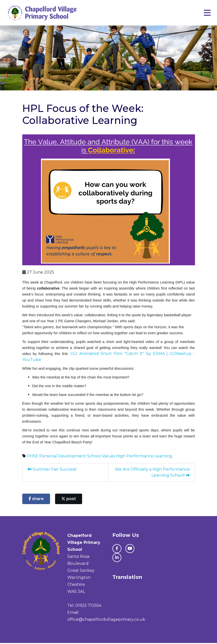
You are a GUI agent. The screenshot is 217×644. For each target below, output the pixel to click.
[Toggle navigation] (207, 13)
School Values (101, 457)
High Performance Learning (144, 457)
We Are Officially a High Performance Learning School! (152, 473)
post (69, 500)
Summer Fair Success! (52, 470)
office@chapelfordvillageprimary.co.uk (106, 620)
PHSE (33, 457)
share (36, 500)
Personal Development (63, 457)
